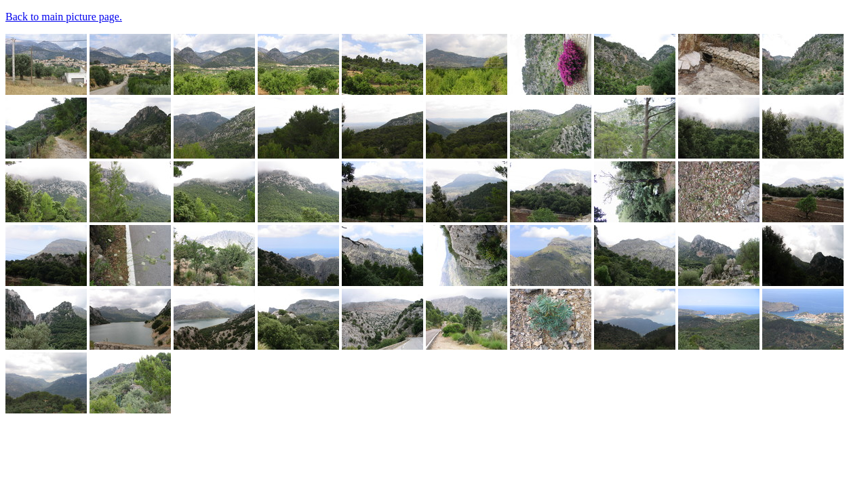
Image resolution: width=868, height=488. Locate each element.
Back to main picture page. (64, 17)
